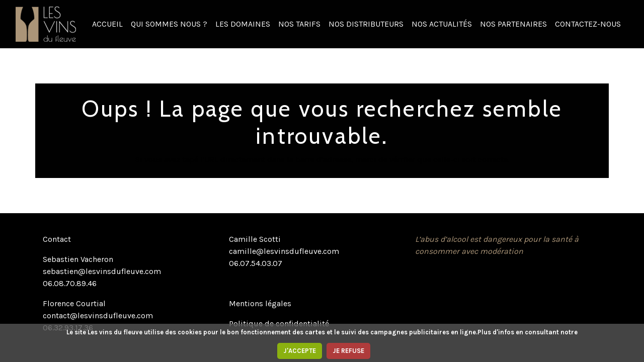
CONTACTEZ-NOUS (588, 24)
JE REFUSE (348, 351)
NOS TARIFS (299, 24)
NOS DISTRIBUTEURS (366, 24)
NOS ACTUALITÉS (442, 24)
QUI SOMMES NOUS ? (169, 24)
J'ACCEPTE (300, 351)
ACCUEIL (107, 24)
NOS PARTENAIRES (513, 24)
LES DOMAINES (243, 24)
